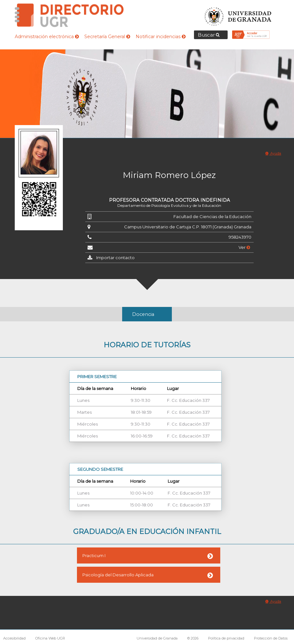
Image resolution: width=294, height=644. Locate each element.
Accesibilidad (14, 638)
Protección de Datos (271, 638)
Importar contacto (115, 258)
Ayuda (273, 153)
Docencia (143, 314)
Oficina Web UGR (50, 638)
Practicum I (94, 555)
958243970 (240, 237)
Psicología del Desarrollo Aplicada (118, 575)
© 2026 (193, 638)
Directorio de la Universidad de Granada (69, 15)
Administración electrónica (47, 37)
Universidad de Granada (238, 15)
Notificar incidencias (161, 37)
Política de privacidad (226, 638)
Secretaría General (107, 37)
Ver (244, 247)
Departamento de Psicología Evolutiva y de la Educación (169, 205)
